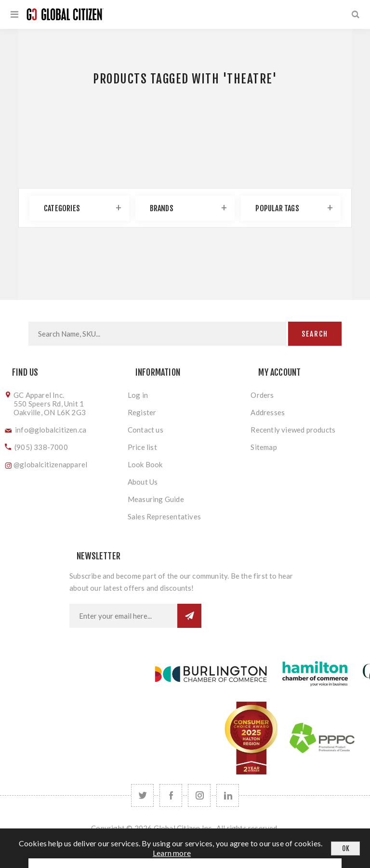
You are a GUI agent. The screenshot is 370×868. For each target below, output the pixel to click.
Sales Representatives (164, 516)
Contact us (145, 430)
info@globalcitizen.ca (51, 430)
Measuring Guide (156, 499)
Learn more (172, 853)
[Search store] (157, 334)
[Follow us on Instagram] (199, 795)
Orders (262, 395)
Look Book (145, 464)
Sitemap (264, 447)
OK (346, 848)
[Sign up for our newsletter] (123, 616)
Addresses (268, 412)
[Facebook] (171, 795)
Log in (138, 395)
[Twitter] (142, 795)
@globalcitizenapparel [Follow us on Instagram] (50, 464)
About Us (143, 482)
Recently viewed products (293, 430)
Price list (142, 447)
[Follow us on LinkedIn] (228, 795)
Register (142, 412)
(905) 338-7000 (41, 447)
